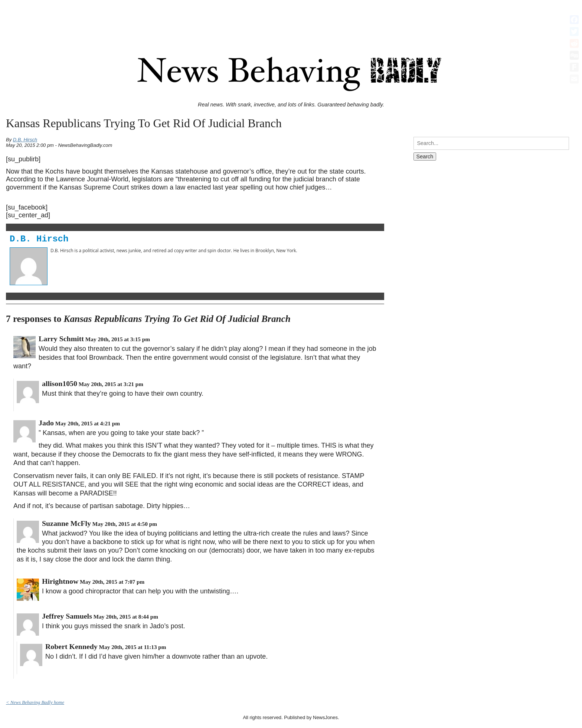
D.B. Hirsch (25, 140)
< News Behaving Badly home (35, 702)
